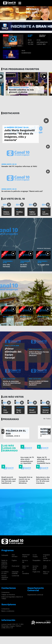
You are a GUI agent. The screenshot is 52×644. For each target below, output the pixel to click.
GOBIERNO (46, 407)
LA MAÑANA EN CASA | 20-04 (16, 127)
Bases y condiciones (8, 611)
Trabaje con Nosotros (8, 595)
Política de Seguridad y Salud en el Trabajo (12, 598)
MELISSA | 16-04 (43, 317)
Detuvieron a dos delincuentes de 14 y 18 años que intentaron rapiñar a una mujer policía (43, 482)
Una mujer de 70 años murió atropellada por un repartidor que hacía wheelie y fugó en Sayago (27, 463)
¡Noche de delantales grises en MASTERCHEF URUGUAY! (12, 383)
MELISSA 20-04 (8, 317)
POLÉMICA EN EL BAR (16, 432)
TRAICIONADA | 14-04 (42, 262)
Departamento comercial (35, 595)
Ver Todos (47, 419)
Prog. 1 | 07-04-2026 (35, 379)
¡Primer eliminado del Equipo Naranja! (13, 353)
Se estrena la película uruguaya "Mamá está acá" (22, 191)
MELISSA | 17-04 (26, 317)
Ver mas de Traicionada (44, 248)
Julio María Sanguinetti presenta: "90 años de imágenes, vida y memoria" (20, 135)
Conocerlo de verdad (8, 320)
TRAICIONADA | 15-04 (25, 262)
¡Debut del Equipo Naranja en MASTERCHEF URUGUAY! (39, 354)
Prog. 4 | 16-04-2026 (12, 346)
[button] (4, 13)
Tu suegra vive (43, 265)
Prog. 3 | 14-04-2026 (35, 349)
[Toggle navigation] (20, 3)
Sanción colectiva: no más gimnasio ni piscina (21, 91)
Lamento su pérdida (42, 320)
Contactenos (5, 592)
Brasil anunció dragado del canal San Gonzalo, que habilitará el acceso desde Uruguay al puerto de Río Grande (9, 483)
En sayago (6, 408)
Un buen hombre (24, 266)
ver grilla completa (42, 36)
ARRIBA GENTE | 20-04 (9, 164)
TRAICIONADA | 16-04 (8, 262)
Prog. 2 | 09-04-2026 (9, 379)
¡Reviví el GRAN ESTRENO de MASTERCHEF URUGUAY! (39, 383)
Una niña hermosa (6, 266)
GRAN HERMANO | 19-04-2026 (19, 87)
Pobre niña (25, 319)
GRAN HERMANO (33, 11)
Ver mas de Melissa (45, 304)
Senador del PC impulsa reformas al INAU (19, 166)
